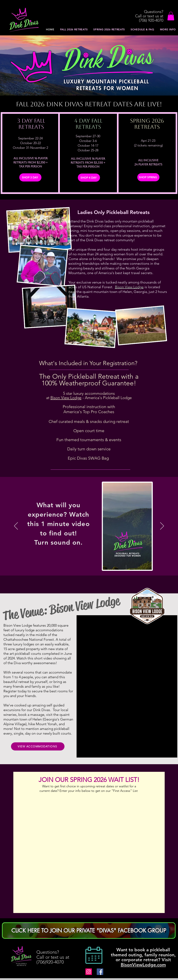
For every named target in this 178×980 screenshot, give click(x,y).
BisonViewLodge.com (143, 965)
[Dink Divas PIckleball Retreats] (89, 972)
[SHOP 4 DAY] (89, 178)
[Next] (162, 526)
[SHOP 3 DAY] (30, 177)
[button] (171, 16)
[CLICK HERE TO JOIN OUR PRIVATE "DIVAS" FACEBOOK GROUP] (89, 931)
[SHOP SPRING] (148, 177)
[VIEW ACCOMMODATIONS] (38, 746)
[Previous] (16, 526)
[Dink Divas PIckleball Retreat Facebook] (100, 972)
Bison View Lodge (129, 287)
